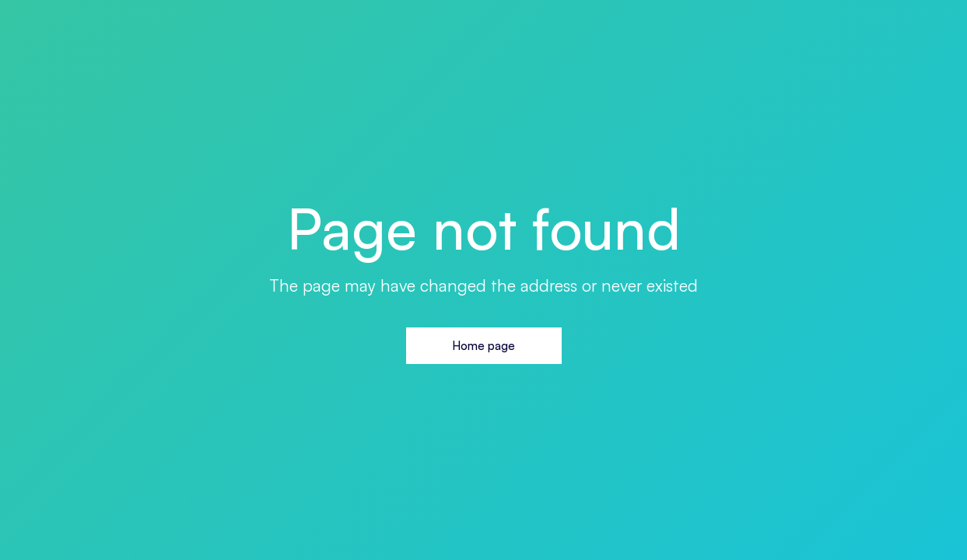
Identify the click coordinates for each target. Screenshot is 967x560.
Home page (483, 346)
